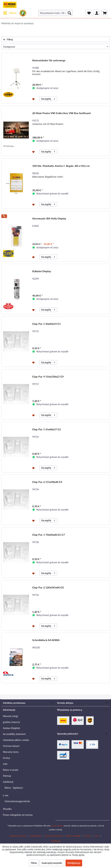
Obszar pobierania (18, 836)
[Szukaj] (69, 13)
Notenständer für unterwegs (49, 60)
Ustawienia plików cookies (16, 740)
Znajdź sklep (35, 836)
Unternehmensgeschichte (17, 801)
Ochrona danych (11, 746)
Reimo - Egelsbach (14, 788)
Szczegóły (48, 98)
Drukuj (6, 758)
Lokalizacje (8, 782)
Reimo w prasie (11, 770)
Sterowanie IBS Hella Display (49, 218)
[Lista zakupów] (89, 13)
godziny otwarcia (11, 722)
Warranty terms (11, 752)
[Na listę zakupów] (34, 99)
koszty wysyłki (57, 826)
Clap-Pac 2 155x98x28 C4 (47, 482)
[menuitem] (10, 13)
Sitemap (7, 776)
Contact (88, 836)
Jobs (5, 764)
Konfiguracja (74, 863)
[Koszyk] (105, 13)
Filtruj (8, 39)
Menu (10, 12)
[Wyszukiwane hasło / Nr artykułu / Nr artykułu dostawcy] (55, 13)
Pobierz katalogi (73, 836)
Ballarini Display (42, 271)
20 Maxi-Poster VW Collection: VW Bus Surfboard (61, 113)
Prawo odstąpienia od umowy (18, 815)
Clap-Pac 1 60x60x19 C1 (46, 324)
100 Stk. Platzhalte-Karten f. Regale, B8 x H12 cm (61, 166)
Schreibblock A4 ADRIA (46, 640)
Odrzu (34, 863)
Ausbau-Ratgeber (12, 728)
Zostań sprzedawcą (53, 836)
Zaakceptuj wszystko (52, 863)
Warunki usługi (10, 716)
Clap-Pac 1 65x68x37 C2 (46, 429)
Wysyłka (7, 809)
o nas (6, 795)
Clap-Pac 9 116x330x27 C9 (48, 376)
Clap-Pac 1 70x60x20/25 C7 (49, 535)
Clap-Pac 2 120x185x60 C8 (48, 587)
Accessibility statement (14, 734)
